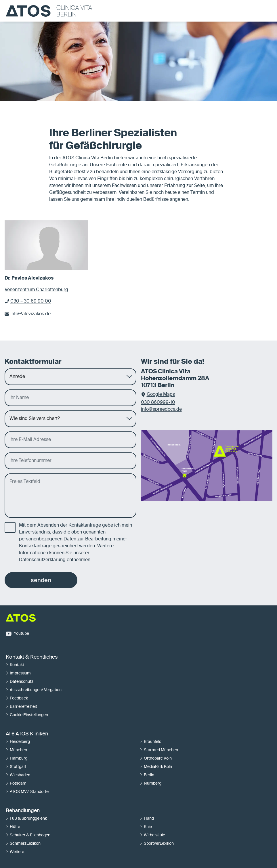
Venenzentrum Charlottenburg (36, 290)
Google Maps (161, 395)
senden (41, 580)
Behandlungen (23, 811)
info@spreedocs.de (161, 410)
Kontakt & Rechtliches (32, 657)
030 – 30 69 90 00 (31, 301)
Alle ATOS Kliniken (27, 734)
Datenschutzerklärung (42, 560)
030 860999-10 (158, 403)
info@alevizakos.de (30, 314)
